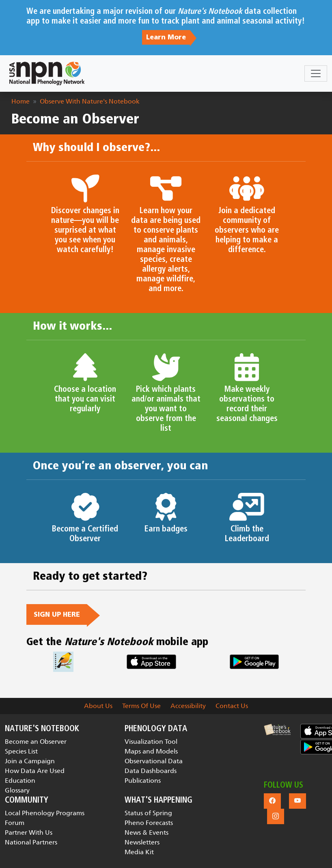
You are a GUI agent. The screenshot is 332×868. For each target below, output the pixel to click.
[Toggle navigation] (316, 73)
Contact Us (232, 706)
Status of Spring (148, 813)
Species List (21, 751)
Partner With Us (29, 832)
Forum (15, 823)
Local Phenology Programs (45, 813)
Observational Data (154, 761)
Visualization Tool (151, 742)
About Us (98, 706)
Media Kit (139, 852)
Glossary (17, 790)
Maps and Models (151, 751)
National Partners (31, 842)
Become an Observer (36, 742)
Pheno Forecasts (149, 823)
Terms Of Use (141, 706)
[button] (277, 730)
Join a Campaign (30, 761)
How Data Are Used (35, 771)
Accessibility (188, 706)
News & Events (147, 832)
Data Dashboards (151, 771)
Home (20, 101)
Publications (143, 781)
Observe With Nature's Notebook (90, 101)
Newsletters (142, 842)
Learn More (166, 37)
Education (20, 781)
